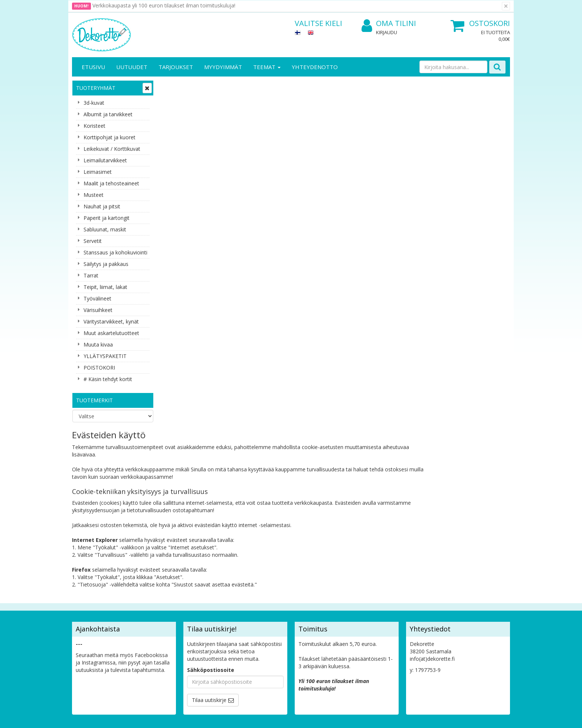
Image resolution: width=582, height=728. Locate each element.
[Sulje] (506, 6)
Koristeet (94, 126)
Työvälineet (97, 298)
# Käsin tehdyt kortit (108, 379)
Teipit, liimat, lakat (105, 287)
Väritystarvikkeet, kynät (111, 321)
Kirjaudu (387, 32)
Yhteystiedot (88, 591)
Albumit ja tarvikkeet (108, 114)
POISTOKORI (99, 368)
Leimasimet (98, 172)
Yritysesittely (88, 580)
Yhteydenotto (315, 67)
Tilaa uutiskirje (209, 534)
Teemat (267, 67)
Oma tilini (389, 24)
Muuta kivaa (98, 344)
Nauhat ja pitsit (102, 206)
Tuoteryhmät (96, 88)
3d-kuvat (94, 103)
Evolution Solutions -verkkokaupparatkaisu (463, 717)
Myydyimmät (223, 67)
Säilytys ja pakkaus (106, 264)
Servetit (93, 241)
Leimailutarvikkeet (105, 160)
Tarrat (91, 275)
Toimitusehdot (158, 591)
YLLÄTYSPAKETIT (105, 356)
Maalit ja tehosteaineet (111, 183)
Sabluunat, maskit (105, 229)
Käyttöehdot (155, 603)
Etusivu (93, 67)
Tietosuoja (153, 580)
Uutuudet (132, 67)
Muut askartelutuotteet (111, 333)
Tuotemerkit (94, 400)
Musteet (94, 195)
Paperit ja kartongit (107, 218)
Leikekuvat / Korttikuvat (112, 149)
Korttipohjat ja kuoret (109, 137)
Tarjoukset (176, 67)
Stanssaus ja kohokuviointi (115, 252)
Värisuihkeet (98, 310)
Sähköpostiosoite (211, 504)
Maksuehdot (155, 614)
